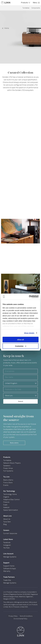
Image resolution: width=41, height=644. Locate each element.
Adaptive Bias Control (11, 499)
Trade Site (7, 580)
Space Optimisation (11, 510)
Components (36, 8)
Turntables (26, 8)
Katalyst (6, 507)
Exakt (5, 505)
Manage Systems (10, 557)
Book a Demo (8, 480)
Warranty (7, 571)
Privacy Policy (13, 616)
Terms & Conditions (26, 616)
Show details (29, 333)
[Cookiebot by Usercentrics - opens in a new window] (29, 297)
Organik (6, 497)
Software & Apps (10, 568)
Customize (21, 346)
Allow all (20, 340)
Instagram (7, 545)
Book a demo (14, 443)
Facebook (7, 542)
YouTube (6, 548)
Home (7, 28)
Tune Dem (7, 522)
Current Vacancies (10, 533)
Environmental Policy (20, 619)
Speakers (7, 466)
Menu (36, 3)
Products (26, 3)
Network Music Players (12, 463)
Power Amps (8, 468)
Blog (5, 524)
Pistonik (6, 502)
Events (6, 485)
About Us (7, 519)
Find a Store (8, 483)
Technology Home (10, 494)
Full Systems (8, 471)
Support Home (9, 566)
